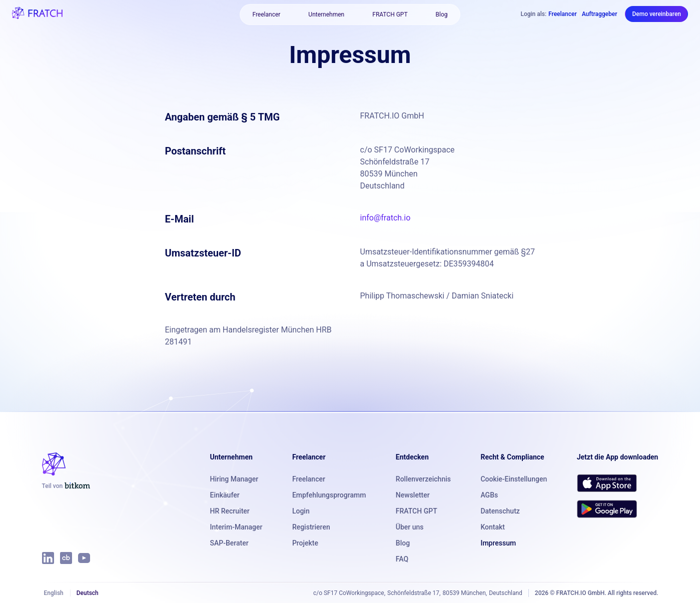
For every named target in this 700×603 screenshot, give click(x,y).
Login (301, 511)
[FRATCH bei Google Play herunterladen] (607, 509)
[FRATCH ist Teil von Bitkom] (66, 486)
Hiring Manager (234, 479)
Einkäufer (225, 495)
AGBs (489, 495)
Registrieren (311, 527)
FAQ (402, 559)
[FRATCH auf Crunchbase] (66, 558)
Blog (442, 14)
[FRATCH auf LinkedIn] (48, 558)
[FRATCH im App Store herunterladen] (607, 483)
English (54, 593)
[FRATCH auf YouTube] (84, 558)
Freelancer (266, 14)
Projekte (305, 543)
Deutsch (88, 593)
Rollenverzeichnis (423, 479)
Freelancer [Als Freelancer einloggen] (563, 14)
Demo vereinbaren (656, 14)
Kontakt (493, 527)
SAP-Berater (229, 543)
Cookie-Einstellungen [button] (514, 479)
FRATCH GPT (390, 14)
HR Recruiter (230, 511)
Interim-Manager (236, 527)
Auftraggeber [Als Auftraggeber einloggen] (600, 14)
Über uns (410, 527)
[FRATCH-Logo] (37, 14)
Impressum (498, 543)
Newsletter (413, 495)
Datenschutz (500, 511)
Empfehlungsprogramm (329, 495)
